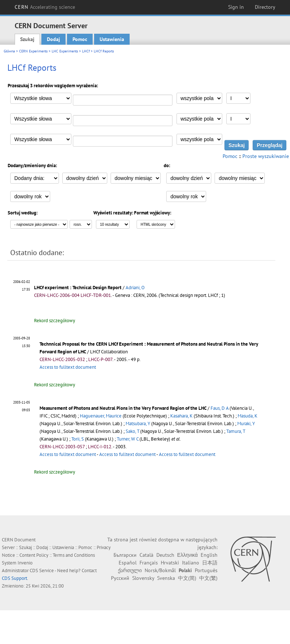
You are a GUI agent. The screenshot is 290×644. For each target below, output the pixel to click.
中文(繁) (208, 578)
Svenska (166, 578)
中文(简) (187, 578)
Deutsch (165, 555)
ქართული (130, 570)
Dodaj (53, 39)
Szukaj (27, 39)
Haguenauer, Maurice (101, 416)
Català (146, 555)
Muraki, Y (246, 424)
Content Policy (34, 555)
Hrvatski (170, 563)
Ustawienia (112, 39)
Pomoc (80, 39)
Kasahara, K (181, 416)
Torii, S (78, 439)
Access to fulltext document (68, 367)
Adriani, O (135, 288)
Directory (265, 7)
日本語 (210, 563)
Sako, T (132, 431)
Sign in (236, 7)
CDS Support (14, 578)
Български (125, 555)
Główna (9, 51)
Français (149, 563)
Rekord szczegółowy (55, 321)
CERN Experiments (33, 51)
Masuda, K (248, 416)
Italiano (191, 563)
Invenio (25, 563)
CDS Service (42, 571)
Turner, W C (128, 439)
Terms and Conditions (74, 555)
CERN (45, 7)
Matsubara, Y (138, 424)
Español (128, 563)
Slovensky (143, 578)
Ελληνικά (187, 555)
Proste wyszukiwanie (266, 156)
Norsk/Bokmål (160, 570)
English (209, 555)
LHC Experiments (65, 51)
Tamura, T (236, 431)
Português (206, 570)
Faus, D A (220, 408)
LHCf (86, 51)
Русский (120, 578)
